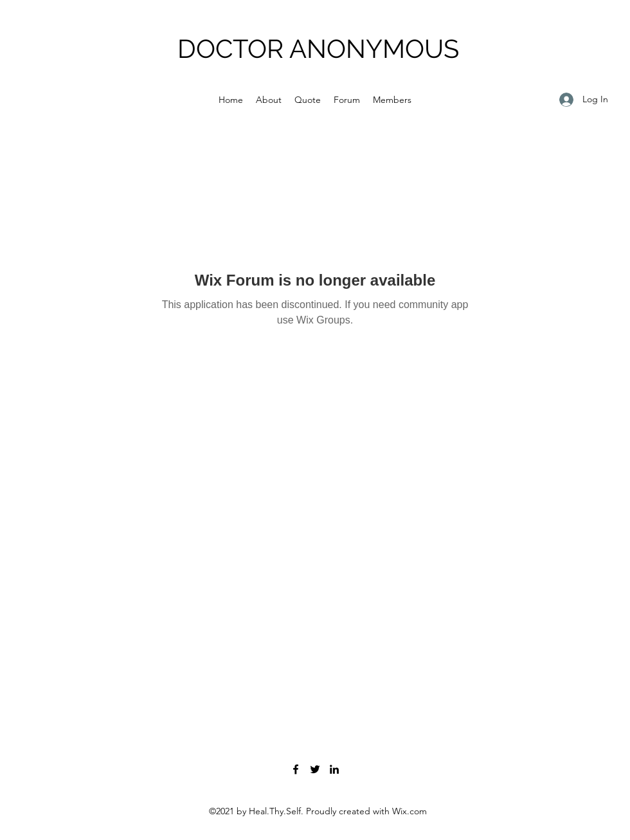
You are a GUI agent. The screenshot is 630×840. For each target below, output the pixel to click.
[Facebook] (296, 769)
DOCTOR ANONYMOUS (318, 49)
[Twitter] (315, 769)
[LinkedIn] (334, 769)
